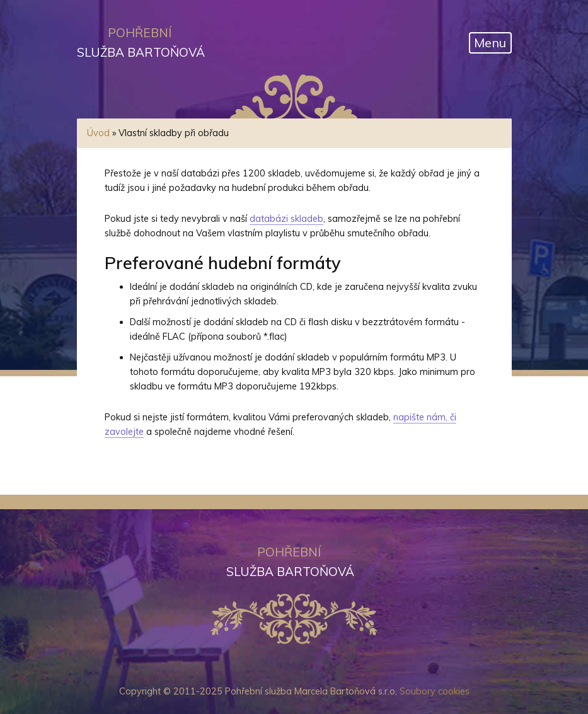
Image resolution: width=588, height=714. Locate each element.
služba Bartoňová (140, 42)
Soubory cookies (435, 691)
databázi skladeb (286, 219)
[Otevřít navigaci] (490, 43)
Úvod (98, 133)
